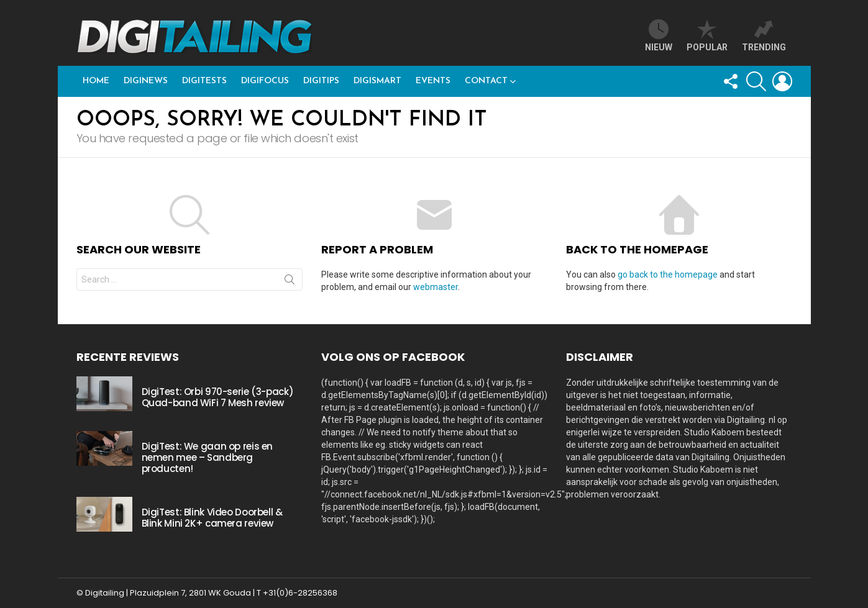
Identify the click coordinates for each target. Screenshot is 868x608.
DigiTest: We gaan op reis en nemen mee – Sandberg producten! (208, 457)
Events (433, 81)
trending (764, 36)
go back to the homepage (668, 275)
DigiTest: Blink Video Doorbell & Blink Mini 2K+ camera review (212, 518)
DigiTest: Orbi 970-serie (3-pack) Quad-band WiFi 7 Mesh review (218, 397)
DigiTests (204, 81)
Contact (486, 81)
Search (290, 282)
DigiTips (321, 81)
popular (707, 36)
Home (96, 81)
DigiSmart (377, 81)
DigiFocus (265, 81)
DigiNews (146, 81)
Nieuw (659, 36)
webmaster (436, 287)
